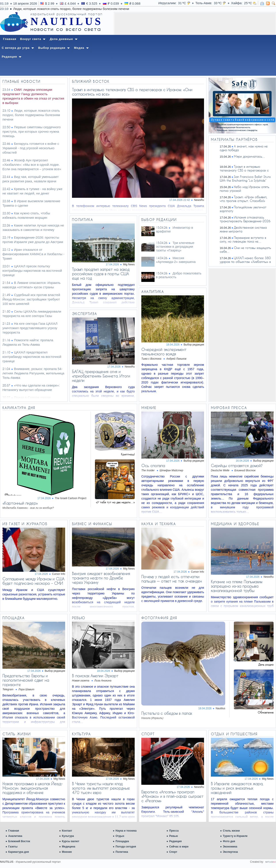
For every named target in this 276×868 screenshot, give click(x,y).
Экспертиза (230, 852)
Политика (122, 852)
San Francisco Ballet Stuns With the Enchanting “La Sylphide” (245, 179)
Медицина (68, 847)
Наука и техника (126, 831)
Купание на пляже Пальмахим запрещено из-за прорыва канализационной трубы (236, 586)
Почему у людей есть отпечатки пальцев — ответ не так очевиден (172, 579)
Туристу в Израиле (235, 836)
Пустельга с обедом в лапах (167, 713)
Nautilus (220, 708)
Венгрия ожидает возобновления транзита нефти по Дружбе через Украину (101, 578)
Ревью (173, 836)
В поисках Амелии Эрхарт (95, 676)
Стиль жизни (231, 831)
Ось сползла (153, 466)
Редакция (175, 841)
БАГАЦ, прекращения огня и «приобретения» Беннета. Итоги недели (101, 376)
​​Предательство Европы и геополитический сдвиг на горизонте (26, 680)
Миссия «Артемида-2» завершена (176, 260)
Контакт (67, 831)
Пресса (174, 831)
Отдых (120, 836)
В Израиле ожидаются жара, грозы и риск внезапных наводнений (237, 788)
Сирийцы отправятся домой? (237, 466)
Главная (14, 831)
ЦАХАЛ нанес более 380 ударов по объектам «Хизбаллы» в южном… (241, 262)
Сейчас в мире (179, 847)
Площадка (122, 841)
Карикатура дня (18, 852)
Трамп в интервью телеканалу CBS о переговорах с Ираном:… (240, 170)
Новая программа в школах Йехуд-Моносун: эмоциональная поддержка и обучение (33, 788)
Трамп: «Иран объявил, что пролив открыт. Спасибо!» (243, 199)
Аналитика (15, 836)
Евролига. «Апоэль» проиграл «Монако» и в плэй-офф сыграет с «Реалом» (172, 796)
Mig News (129, 264)
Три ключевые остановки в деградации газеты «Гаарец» (175, 246)
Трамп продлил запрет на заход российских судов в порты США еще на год (101, 274)
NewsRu (199, 200)
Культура (68, 836)
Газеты (13, 847)
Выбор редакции (194, 345)
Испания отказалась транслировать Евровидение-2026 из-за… (241, 221)
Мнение (67, 852)
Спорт (173, 852)
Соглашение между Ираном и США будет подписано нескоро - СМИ (33, 581)
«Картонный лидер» (20, 503)
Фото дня (229, 841)
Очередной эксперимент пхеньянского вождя (164, 352)
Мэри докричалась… (250, 156)
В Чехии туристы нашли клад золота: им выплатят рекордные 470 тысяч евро (101, 788)
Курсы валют (71, 841)
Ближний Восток (19, 841)
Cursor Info (59, 574)
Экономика (230, 847)
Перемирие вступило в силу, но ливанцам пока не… (243, 240)
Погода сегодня (126, 847)
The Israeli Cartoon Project (71, 498)
